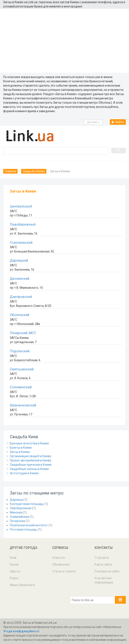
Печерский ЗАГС (23, 333)
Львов (14, 564)
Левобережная (21, 508)
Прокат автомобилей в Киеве (31, 460)
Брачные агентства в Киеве (29, 443)
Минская (16, 512)
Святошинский (22, 369)
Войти (118, 122)
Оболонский (20, 315)
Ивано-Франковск (22, 585)
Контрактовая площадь (27, 504)
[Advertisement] (64, 41)
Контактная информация (104, 580)
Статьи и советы (64, 571)
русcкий (93, 122)
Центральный (21, 206)
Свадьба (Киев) (34, 171)
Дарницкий (19, 260)
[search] (55, 151)
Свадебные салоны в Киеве (29, 469)
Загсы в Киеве (20, 452)
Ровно (14, 578)
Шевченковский (23, 405)
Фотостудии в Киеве (24, 473)
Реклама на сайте (107, 571)
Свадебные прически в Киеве (31, 465)
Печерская (17, 521)
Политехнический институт (29, 525)
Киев (13, 558)
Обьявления (61, 564)
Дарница (16, 500)
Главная (10, 171)
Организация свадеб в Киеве (31, 456)
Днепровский (21, 297)
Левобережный (23, 224)
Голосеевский (21, 243)
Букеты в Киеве (21, 448)
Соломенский (21, 387)
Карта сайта (103, 564)
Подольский (20, 351)
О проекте (102, 558)
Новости (58, 558)
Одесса (15, 571)
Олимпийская (19, 517)
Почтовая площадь (23, 529)
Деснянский (20, 279)
